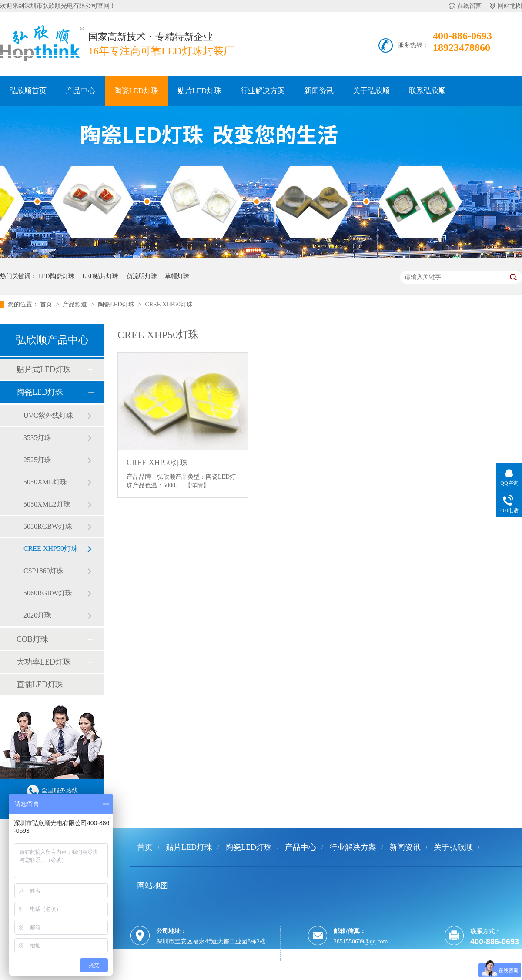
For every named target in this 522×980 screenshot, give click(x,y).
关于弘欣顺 (371, 91)
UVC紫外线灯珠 (48, 415)
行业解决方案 (263, 91)
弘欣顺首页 (28, 91)
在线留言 (469, 6)
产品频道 (76, 304)
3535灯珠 (37, 438)
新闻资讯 (319, 91)
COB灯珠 (32, 639)
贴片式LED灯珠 (44, 369)
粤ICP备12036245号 (181, 975)
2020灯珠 (37, 615)
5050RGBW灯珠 (48, 526)
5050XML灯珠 (45, 482)
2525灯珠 (37, 460)
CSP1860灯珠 (43, 571)
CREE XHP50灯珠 (169, 304)
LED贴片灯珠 (100, 276)
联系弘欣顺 (427, 91)
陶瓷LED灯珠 (136, 91)
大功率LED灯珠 (44, 662)
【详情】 (197, 485)
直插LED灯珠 (40, 685)
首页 (47, 304)
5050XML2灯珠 (47, 504)
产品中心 (80, 91)
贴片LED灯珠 (199, 91)
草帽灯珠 (177, 276)
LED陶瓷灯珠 (56, 276)
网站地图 (510, 6)
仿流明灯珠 (142, 276)
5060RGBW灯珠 (48, 593)
